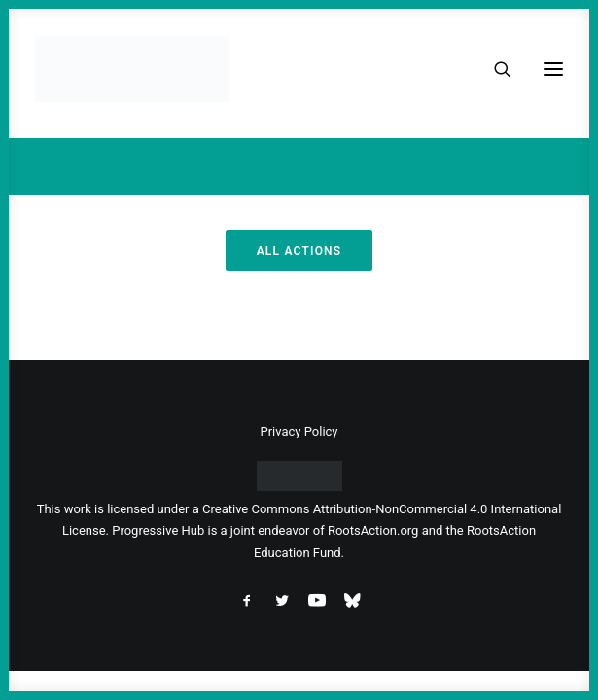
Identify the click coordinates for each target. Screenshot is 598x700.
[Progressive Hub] (132, 69)
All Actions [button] (299, 251)
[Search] (494, 69)
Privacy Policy (299, 431)
